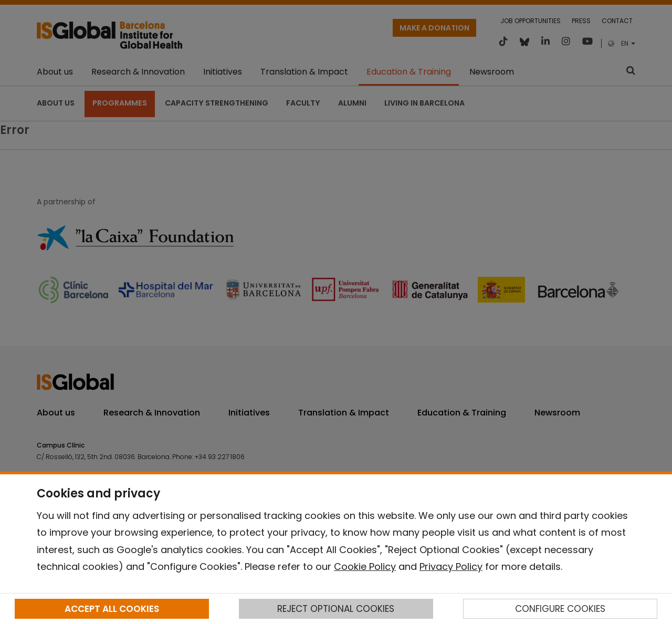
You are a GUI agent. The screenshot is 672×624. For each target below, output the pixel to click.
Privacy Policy (451, 566)
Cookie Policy (365, 566)
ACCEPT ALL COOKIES (112, 609)
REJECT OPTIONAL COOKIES (336, 609)
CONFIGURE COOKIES (560, 609)
